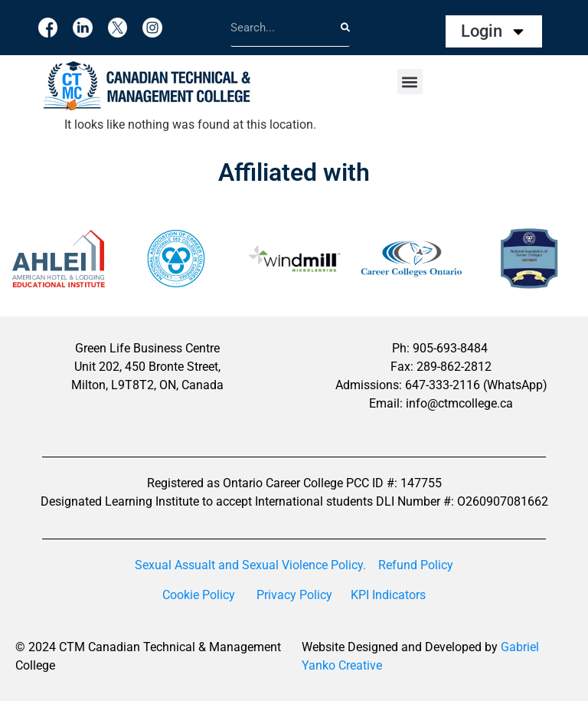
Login (494, 31)
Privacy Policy (294, 595)
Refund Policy (416, 565)
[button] (410, 82)
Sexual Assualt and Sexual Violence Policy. (250, 565)
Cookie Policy (199, 595)
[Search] (345, 27)
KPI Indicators (388, 595)
